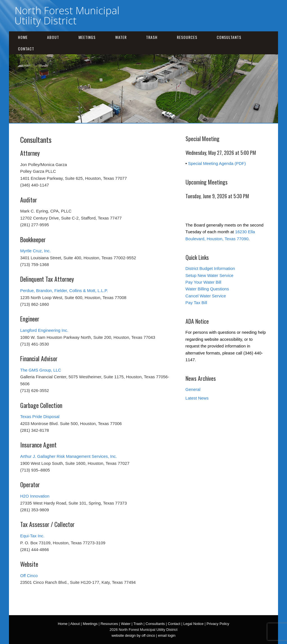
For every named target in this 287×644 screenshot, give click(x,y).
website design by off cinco (133, 635)
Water (121, 37)
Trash (152, 37)
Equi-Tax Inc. (32, 536)
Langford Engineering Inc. (44, 330)
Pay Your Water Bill (203, 282)
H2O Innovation (35, 496)
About (53, 37)
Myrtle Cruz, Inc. (35, 251)
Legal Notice (193, 624)
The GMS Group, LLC (41, 370)
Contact (26, 49)
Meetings (87, 37)
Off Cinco (29, 576)
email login (167, 635)
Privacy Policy (218, 624)
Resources (187, 37)
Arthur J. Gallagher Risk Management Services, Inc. (69, 456)
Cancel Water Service (206, 296)
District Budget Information (210, 268)
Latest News (197, 398)
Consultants (229, 37)
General (193, 389)
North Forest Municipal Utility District (67, 16)
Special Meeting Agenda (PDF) (217, 163)
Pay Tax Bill (196, 303)
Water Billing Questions (207, 289)
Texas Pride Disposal (40, 417)
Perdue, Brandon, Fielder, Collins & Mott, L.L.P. (64, 290)
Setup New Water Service (210, 275)
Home (23, 37)
